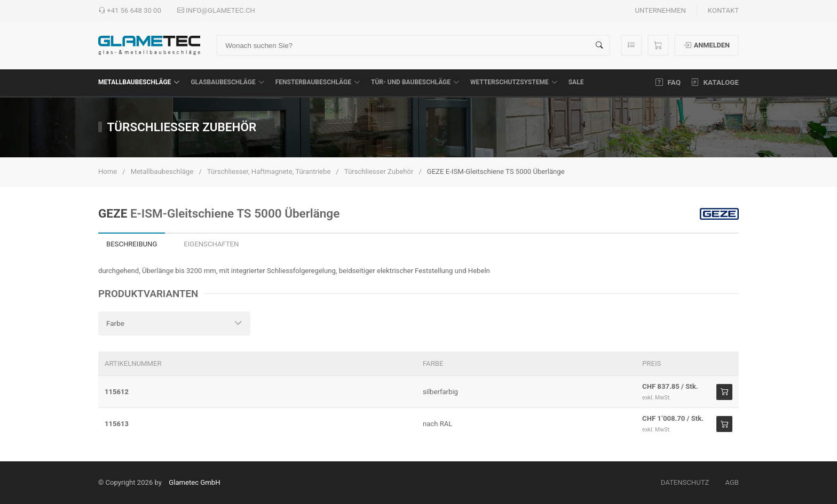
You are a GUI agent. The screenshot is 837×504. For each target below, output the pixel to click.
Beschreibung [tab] (132, 244)
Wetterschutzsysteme (514, 82)
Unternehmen (660, 10)
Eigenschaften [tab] (211, 244)
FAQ (668, 82)
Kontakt (723, 10)
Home (108, 171)
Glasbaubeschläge (227, 82)
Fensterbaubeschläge (318, 82)
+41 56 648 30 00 (130, 11)
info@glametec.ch (216, 11)
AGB (732, 482)
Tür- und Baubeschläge (415, 82)
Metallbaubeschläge (139, 82)
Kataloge (715, 82)
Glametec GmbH (194, 482)
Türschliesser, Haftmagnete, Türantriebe (269, 171)
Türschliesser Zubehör (379, 171)
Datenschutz (685, 482)
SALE (576, 82)
